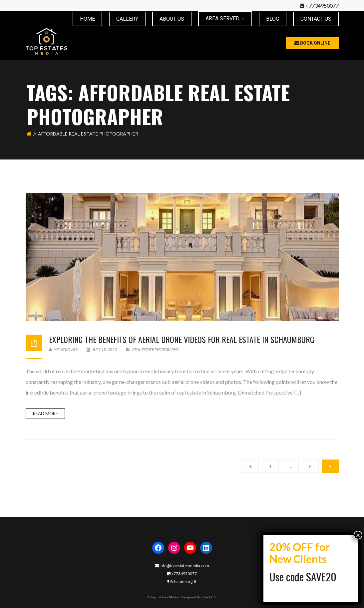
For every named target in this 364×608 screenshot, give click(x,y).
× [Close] (358, 535)
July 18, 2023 (102, 349)
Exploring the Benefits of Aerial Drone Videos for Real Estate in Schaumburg (182, 339)
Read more (45, 413)
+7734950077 (322, 5)
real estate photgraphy (156, 349)
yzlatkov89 (63, 349)
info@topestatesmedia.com (182, 565)
